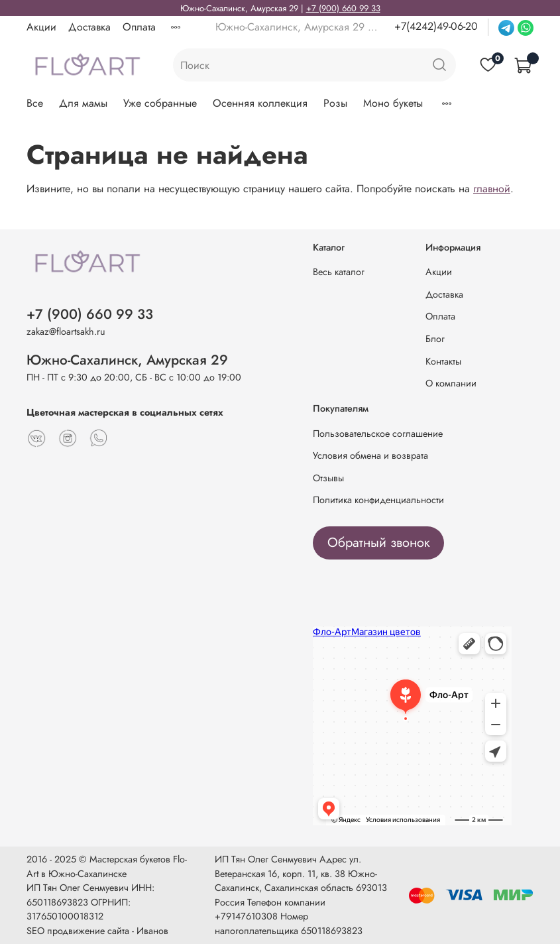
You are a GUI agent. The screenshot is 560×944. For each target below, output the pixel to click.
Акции (41, 27)
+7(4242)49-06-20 (436, 26)
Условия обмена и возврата (370, 455)
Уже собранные (160, 103)
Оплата (139, 27)
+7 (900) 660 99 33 (343, 8)
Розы (335, 103)
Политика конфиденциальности (378, 500)
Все (35, 103)
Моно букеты (393, 103)
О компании (451, 383)
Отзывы (328, 478)
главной (492, 189)
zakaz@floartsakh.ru (66, 331)
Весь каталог (339, 272)
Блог (435, 339)
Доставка (89, 27)
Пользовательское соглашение (378, 434)
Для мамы (83, 103)
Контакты (443, 361)
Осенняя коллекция (260, 103)
